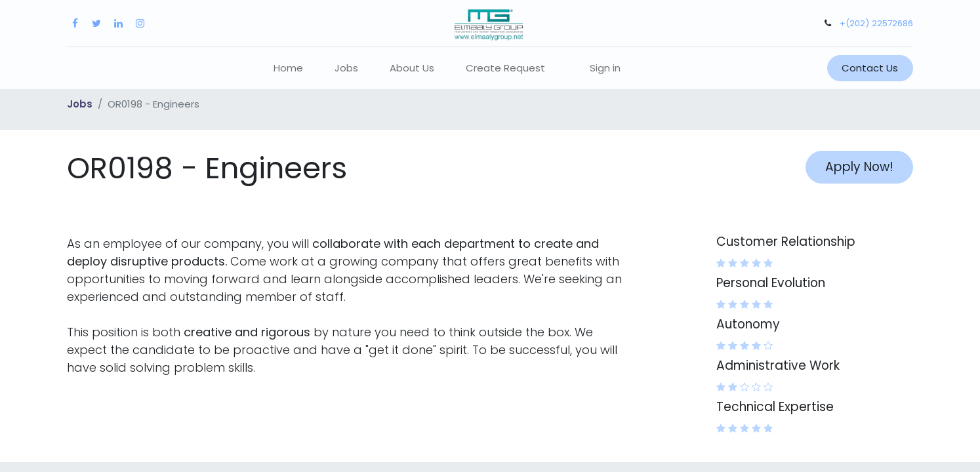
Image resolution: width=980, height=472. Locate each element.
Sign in (605, 68)
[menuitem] (288, 69)
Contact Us (870, 68)
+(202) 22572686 (876, 23)
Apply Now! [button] (859, 167)
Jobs (80, 104)
